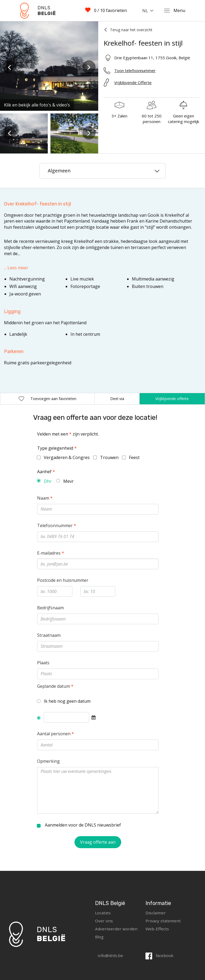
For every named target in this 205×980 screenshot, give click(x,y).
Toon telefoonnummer (135, 70)
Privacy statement (163, 921)
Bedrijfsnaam (50, 608)
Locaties (103, 913)
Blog (100, 937)
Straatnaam (49, 635)
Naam (45, 498)
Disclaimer (156, 913)
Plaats (43, 663)
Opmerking (48, 761)
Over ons (104, 921)
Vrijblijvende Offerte (133, 82)
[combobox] (149, 11)
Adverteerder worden (116, 929)
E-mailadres (51, 553)
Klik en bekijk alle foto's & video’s (37, 105)
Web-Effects (157, 929)
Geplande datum (55, 686)
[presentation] (9, 67)
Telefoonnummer (57, 525)
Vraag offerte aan (98, 842)
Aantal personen (56, 734)
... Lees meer (16, 268)
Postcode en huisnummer (63, 580)
